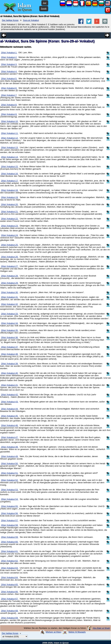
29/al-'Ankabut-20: (10, 204)
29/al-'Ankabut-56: (10, 513)
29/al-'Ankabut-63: (10, 568)
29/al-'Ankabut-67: (10, 599)
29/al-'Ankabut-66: (10, 592)
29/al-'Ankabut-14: (10, 157)
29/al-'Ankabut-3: (9, 64)
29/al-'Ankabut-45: (10, 416)
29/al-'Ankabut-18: (10, 190)
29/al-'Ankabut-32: (10, 304)
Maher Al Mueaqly (77, 632)
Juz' (45, 3)
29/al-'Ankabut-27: (10, 266)
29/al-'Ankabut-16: (10, 174)
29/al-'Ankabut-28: (10, 276)
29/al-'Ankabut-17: (10, 181)
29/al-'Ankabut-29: (10, 283)
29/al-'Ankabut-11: (10, 133)
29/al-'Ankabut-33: (10, 314)
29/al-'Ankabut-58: (10, 525)
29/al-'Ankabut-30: (10, 292)
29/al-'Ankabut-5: (9, 79)
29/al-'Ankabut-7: (9, 95)
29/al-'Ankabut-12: (10, 138)
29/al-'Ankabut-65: (10, 585)
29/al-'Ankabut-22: (10, 219)
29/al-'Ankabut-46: (10, 425)
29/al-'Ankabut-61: (10, 551)
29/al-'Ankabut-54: (10, 499)
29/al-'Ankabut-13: (10, 147)
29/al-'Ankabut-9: (9, 114)
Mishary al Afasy (54, 632)
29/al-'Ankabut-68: (10, 611)
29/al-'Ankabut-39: (10, 364)
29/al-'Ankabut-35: (10, 330)
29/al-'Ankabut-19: (10, 197)
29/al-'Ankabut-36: (10, 337)
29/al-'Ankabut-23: (10, 226)
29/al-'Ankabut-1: (9, 53)
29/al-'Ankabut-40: (10, 373)
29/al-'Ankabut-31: (10, 297)
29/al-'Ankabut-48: (10, 447)
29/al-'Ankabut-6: (9, 88)
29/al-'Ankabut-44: (10, 409)
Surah (44, 8)
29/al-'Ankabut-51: (10, 473)
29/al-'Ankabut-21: (10, 212)
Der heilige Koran (10, 20)
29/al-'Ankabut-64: (10, 577)
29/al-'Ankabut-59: (10, 537)
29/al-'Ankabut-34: (10, 323)
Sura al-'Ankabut (31, 20)
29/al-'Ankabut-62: (10, 561)
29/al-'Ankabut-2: (9, 57)
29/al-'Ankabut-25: (10, 245)
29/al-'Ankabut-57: (10, 520)
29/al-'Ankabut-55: (10, 506)
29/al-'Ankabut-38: (10, 354)
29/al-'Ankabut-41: (10, 385)
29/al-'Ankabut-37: (10, 347)
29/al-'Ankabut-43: (10, 402)
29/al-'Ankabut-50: (10, 463)
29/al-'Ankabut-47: (10, 437)
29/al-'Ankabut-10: (10, 121)
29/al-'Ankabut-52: (10, 480)
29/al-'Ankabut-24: (10, 235)
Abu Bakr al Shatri (101, 628)
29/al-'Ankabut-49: (10, 456)
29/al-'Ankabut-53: (10, 490)
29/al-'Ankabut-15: (10, 166)
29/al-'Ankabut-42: (10, 395)
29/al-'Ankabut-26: (10, 257)
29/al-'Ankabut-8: (9, 105)
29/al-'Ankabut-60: (10, 542)
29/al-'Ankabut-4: (9, 71)
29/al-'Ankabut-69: (10, 618)
